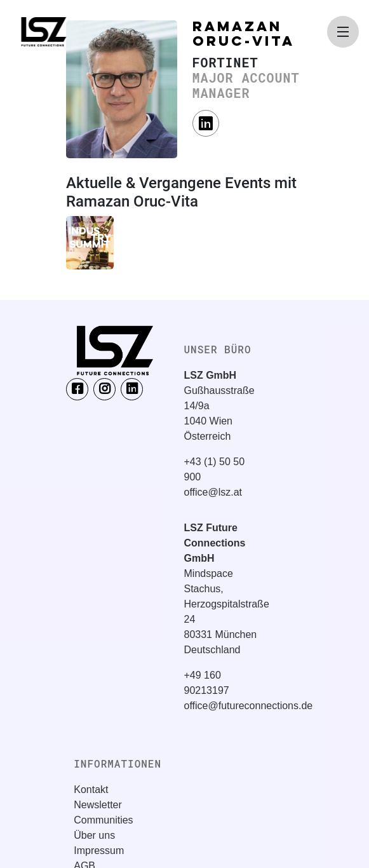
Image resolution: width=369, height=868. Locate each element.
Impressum (99, 851)
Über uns (94, 835)
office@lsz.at (213, 492)
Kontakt (91, 790)
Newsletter (98, 805)
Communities (103, 820)
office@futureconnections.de (249, 706)
